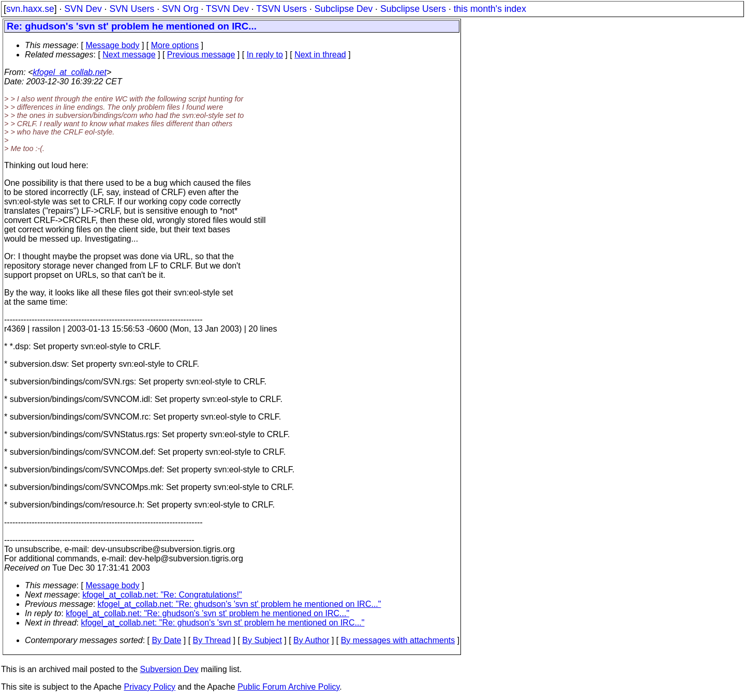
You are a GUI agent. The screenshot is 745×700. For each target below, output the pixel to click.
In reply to (265, 55)
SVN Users (132, 9)
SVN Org (180, 9)
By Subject (262, 640)
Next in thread (320, 55)
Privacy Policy (150, 687)
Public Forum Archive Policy (288, 687)
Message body (112, 45)
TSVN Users (281, 9)
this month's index (490, 9)
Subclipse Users (413, 9)
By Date (166, 640)
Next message (129, 55)
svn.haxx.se (30, 9)
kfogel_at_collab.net (70, 72)
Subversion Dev (169, 669)
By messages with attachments (398, 640)
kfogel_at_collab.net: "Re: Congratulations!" (162, 595)
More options (175, 45)
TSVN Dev (227, 9)
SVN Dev (83, 9)
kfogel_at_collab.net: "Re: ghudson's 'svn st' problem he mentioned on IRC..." (240, 604)
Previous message (201, 55)
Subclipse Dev (344, 9)
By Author (311, 640)
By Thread (212, 640)
